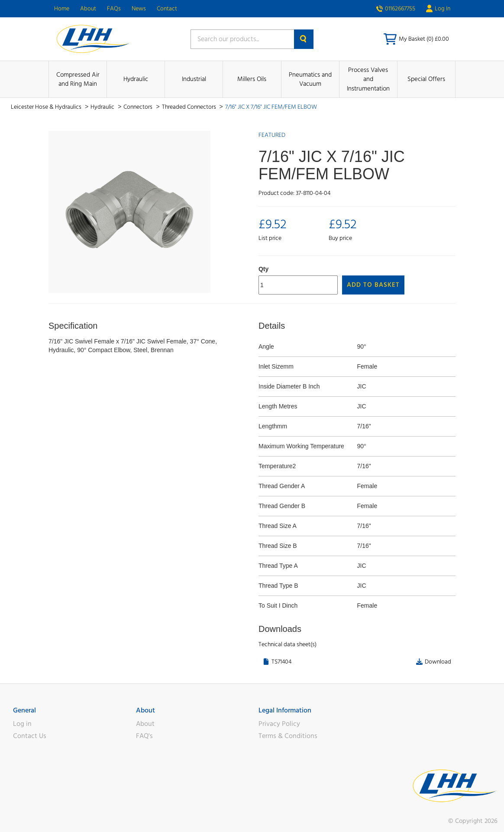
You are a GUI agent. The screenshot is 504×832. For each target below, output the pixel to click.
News (139, 9)
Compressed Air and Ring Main (78, 79)
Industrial (194, 79)
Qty (263, 269)
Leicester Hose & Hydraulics (47, 107)
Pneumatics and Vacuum (310, 79)
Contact (167, 9)
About (88, 9)
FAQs (114, 9)
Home (62, 9)
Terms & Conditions (288, 736)
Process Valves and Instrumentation (368, 79)
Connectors (139, 107)
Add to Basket (373, 285)
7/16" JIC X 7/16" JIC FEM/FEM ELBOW (271, 107)
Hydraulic (136, 79)
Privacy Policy (279, 724)
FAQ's (144, 736)
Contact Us (30, 736)
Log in (22, 724)
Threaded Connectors (190, 107)
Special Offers (426, 79)
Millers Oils (252, 79)
